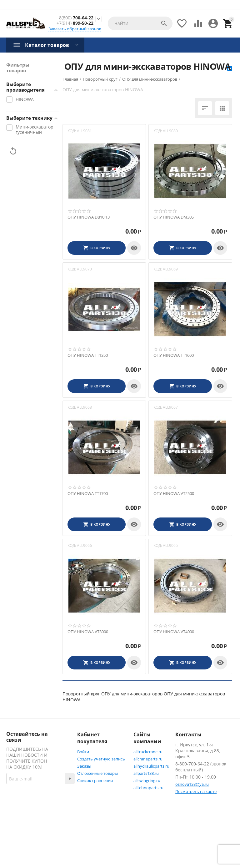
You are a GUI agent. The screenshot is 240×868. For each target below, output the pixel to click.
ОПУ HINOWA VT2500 (174, 494)
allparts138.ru (146, 773)
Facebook (23, 824)
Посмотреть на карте (196, 791)
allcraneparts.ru (148, 759)
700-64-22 (76, 18)
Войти (83, 752)
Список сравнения (95, 780)
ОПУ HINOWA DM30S (174, 217)
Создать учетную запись (101, 759)
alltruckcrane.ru (148, 752)
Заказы (84, 766)
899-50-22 (75, 23)
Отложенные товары (97, 773)
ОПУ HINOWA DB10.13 (89, 217)
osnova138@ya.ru (192, 784)
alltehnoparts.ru (148, 788)
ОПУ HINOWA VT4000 (174, 632)
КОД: (72, 131)
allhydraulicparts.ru (151, 766)
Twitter (20, 839)
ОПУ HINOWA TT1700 (88, 494)
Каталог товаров (47, 45)
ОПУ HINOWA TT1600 (174, 356)
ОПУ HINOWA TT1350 (88, 356)
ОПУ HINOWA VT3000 (88, 632)
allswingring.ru (147, 780)
